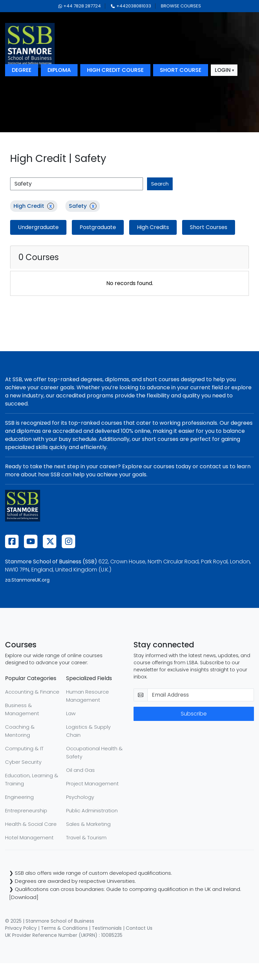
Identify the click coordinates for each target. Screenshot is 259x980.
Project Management (92, 783)
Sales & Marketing (88, 824)
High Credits (153, 227)
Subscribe (194, 714)
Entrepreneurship (26, 810)
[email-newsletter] (201, 695)
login (223, 70)
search (160, 184)
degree (22, 70)
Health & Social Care (31, 824)
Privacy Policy (21, 928)
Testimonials (107, 928)
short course (181, 70)
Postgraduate (98, 227)
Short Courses (209, 227)
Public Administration (92, 810)
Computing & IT (24, 748)
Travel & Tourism (86, 837)
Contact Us (139, 928)
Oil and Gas (80, 770)
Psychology (80, 797)
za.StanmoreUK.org (27, 580)
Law (71, 713)
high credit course (115, 70)
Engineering (19, 797)
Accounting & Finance (32, 692)
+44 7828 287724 (80, 6)
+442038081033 (131, 6)
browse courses (181, 6)
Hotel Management (29, 837)
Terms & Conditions (64, 928)
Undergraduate (38, 227)
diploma (59, 70)
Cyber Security (23, 762)
